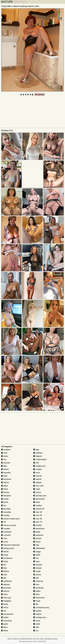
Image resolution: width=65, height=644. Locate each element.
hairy (4, 594)
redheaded (39, 548)
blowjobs (6, 496)
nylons (37, 492)
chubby (5, 515)
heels (5, 604)
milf (36, 463)
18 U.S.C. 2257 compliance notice (45, 639)
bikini (5, 486)
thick (36, 594)
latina (5, 631)
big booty (6, 479)
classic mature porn (11, 519)
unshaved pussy (41, 608)
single (37, 571)
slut (36, 578)
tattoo (37, 591)
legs (36, 450)
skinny (37, 575)
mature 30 (39, 509)
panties (38, 525)
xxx (36, 631)
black (5, 489)
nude (37, 489)
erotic (5, 555)
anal (4, 453)
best (4, 476)
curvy (5, 542)
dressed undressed (10, 545)
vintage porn (40, 617)
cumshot (6, 535)
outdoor (38, 506)
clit (4, 522)
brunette (6, 509)
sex (36, 558)
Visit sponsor (40, 94)
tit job (37, 601)
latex (4, 627)
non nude (38, 486)
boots (5, 502)
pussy (37, 542)
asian (5, 456)
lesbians (38, 453)
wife (36, 627)
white (37, 624)
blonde (5, 492)
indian (5, 617)
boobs (5, 499)
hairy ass (6, 598)
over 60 (38, 519)
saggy (37, 552)
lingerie (38, 456)
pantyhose (39, 529)
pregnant (38, 535)
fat (3, 565)
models (38, 469)
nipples (37, 482)
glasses (6, 584)
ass (4, 459)
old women (39, 499)
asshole (6, 463)
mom (37, 473)
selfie (37, 555)
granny (5, 591)
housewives (7, 614)
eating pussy (8, 548)
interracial (6, 621)
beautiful (6, 473)
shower (38, 568)
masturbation (40, 459)
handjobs (6, 601)
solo (36, 584)
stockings (38, 588)
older (37, 502)
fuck (4, 575)
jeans (5, 624)
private (37, 538)
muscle (37, 476)
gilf (4, 578)
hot (4, 611)
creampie (6, 532)
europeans (7, 558)
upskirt (37, 611)
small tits (38, 581)
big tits (5, 482)
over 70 (38, 522)
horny (5, 608)
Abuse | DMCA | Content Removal (20, 639)
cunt (4, 538)
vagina (37, 614)
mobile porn (39, 466)
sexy (36, 561)
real (36, 545)
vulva (37, 621)
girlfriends (6, 581)
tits (36, 604)
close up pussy (9, 525)
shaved (38, 565)
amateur (6, 450)
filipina (5, 571)
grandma (6, 588)
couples (6, 529)
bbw (4, 466)
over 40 (38, 512)
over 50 (38, 515)
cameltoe (6, 512)
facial (5, 561)
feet (4, 568)
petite (37, 532)
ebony (5, 552)
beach (5, 469)
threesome (39, 598)
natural (37, 479)
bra (4, 506)
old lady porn (40, 496)
